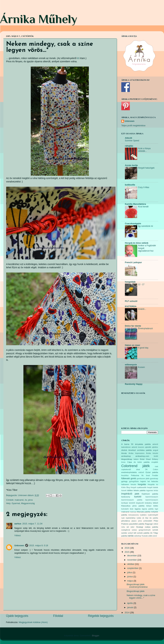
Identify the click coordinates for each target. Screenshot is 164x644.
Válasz (18, 535)
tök (151, 533)
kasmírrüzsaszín (152, 500)
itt (78, 58)
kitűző (155, 503)
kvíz (132, 509)
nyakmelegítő (153, 515)
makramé (19, 500)
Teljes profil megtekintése (133, 126)
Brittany (155, 459)
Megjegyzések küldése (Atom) (33, 622)
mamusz (133, 512)
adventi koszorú (138, 447)
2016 (127, 548)
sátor (132, 527)
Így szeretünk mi (145, 226)
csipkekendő (126, 470)
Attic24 (128, 138)
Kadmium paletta (150, 494)
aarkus (18, 524)
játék (137, 494)
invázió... (142, 309)
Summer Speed (132, 141)
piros (30, 500)
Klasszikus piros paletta (133, 506)
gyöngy (124, 481)
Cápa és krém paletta (138, 462)
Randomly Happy (134, 384)
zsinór (155, 536)
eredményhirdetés (129, 472)
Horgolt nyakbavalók (138, 487)
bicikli (156, 456)
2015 (127, 552)
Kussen (141, 367)
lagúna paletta (148, 509)
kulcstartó (125, 509)
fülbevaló (126, 478)
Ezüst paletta (152, 472)
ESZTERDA (131, 306)
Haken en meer (133, 345)
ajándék (148, 447)
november (132, 560)
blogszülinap (127, 459)
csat (156, 466)
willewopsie (131, 365)
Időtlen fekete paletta (136, 490)
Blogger (96, 636)
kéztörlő (132, 503)
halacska (155, 481)
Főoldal (58, 616)
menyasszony (134, 515)
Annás (124, 453)
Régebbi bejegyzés (101, 616)
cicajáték (155, 462)
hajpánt (143, 481)
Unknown (19, 546)
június (130, 577)
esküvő (141, 472)
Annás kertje (131, 165)
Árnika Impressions (136, 453)
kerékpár (125, 503)
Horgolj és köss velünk (137, 243)
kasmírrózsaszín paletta (132, 500)
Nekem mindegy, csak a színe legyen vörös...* (141, 597)
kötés (156, 506)
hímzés (133, 485)
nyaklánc (143, 515)
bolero (136, 459)
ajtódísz (155, 447)
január (131, 607)
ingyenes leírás (152, 491)
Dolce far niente (133, 326)
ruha (123, 527)
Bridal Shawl (145, 459)
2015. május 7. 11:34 (32, 524)
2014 (127, 613)
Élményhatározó (145, 328)
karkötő (138, 497)
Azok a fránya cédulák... (144, 150)
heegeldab (130, 282)
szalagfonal (126, 530)
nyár (123, 518)
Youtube (145, 536)
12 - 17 (141, 284)
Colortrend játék (136, 466)
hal (149, 481)
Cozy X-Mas (144, 187)
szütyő (130, 533)
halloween (125, 485)
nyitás (139, 518)
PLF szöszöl (131, 301)
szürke (124, 533)
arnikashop (126, 456)
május (130, 581)
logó (156, 509)
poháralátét (148, 521)
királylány (148, 503)
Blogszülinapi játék (135, 591)
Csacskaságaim (133, 224)
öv (26, 500)
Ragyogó (149, 524)
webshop (138, 536)
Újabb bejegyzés (17, 616)
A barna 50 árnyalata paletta (136, 444)
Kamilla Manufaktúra (135, 204)
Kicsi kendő (143, 207)
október (131, 564)
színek (155, 530)
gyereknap (154, 479)
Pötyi (156, 521)
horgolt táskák (153, 487)
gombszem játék (143, 479)
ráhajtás (129, 146)
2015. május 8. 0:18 (39, 546)
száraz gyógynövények (141, 530)
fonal (148, 475)
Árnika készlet (152, 453)
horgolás (142, 484)
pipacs (134, 521)
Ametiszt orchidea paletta (140, 450)
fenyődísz (125, 475)
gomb (133, 478)
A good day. (143, 348)
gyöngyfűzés (134, 481)
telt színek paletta (141, 533)
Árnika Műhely (39, 19)
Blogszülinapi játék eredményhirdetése (137, 586)
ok (143, 518)
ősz (147, 518)
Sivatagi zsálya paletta (147, 527)
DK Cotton (152, 470)
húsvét (124, 491)
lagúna (138, 509)
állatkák (124, 450)
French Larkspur (133, 262)
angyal (155, 450)
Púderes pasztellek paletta (133, 524)
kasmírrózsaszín (152, 497)
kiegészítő (140, 503)
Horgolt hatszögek (146, 168)
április (130, 603)
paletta (155, 518)
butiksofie (130, 185)
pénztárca (126, 521)
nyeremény (131, 518)
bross (123, 462)
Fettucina (135, 475)
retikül (156, 524)
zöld (150, 536)
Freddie (155, 475)
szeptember (133, 568)
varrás (131, 536)
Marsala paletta (144, 512)
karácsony (126, 497)
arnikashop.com (142, 456)
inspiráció (127, 494)
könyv (149, 506)
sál (128, 527)
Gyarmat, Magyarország (23, 503)
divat (138, 470)
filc (142, 475)
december (132, 556)
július (130, 573)
